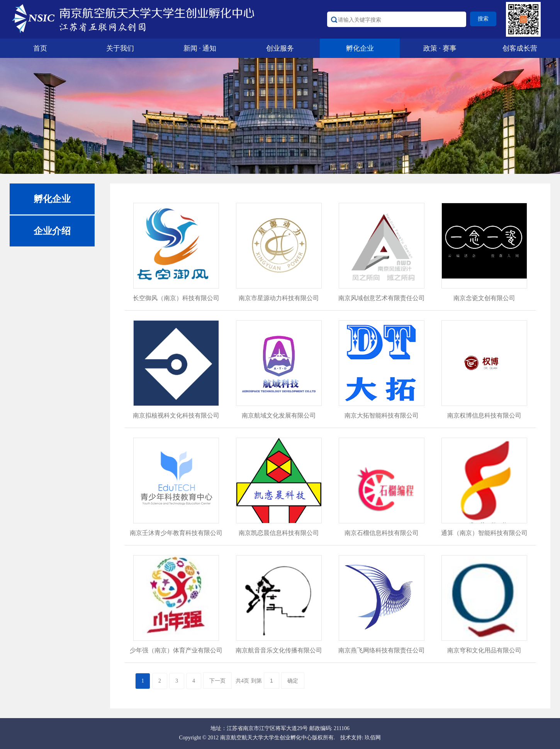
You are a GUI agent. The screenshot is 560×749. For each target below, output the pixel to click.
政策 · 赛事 (440, 48)
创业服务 (280, 48)
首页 (40, 48)
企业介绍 (52, 231)
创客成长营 (520, 48)
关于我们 (120, 48)
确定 (293, 681)
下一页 (217, 681)
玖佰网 (373, 738)
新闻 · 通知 (200, 48)
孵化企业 (360, 48)
